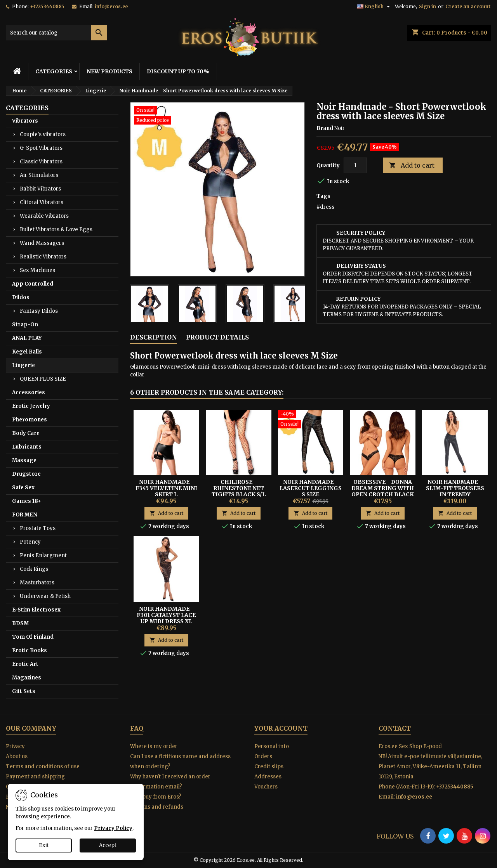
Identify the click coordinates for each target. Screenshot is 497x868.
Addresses (268, 777)
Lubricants (27, 447)
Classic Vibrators (41, 162)
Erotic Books (30, 651)
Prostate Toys (38, 528)
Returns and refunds (157, 807)
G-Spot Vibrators (41, 148)
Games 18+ (27, 501)
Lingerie (23, 365)
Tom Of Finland (33, 637)
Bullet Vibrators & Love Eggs (56, 230)
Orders (263, 756)
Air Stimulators (39, 175)
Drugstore (26, 474)
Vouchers (266, 787)
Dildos (21, 297)
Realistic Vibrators (43, 257)
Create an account (468, 6)
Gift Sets (24, 691)
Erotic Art (25, 664)
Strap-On (25, 325)
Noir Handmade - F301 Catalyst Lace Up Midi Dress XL (166, 615)
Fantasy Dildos (39, 311)
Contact (395, 728)
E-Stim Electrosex (36, 610)
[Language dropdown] (374, 7)
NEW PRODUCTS (109, 71)
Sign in (427, 6)
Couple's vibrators (43, 134)
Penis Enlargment (43, 555)
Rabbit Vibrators (40, 189)
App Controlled (33, 284)
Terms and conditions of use (43, 767)
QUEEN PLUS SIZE (43, 379)
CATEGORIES (54, 71)
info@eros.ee (111, 6)
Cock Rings (34, 569)
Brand (325, 128)
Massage (24, 460)
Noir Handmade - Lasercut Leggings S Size (311, 488)
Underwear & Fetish (45, 596)
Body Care (26, 433)
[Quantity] (355, 165)
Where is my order (154, 746)
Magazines (27, 678)
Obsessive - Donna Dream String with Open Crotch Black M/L (383, 491)
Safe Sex (23, 488)
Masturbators (37, 583)
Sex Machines (37, 270)
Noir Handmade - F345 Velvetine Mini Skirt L (166, 488)
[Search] (56, 33)
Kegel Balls (27, 352)
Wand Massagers (42, 243)
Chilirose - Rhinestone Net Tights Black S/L (239, 488)
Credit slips (269, 767)
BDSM (20, 623)
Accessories (29, 392)
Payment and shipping (35, 777)
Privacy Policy (113, 828)
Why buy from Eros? (156, 797)
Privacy (15, 746)
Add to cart (412, 165)
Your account (281, 728)
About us (17, 756)
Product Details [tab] (217, 337)
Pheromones (30, 420)
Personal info (272, 746)
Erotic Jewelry (31, 406)
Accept (108, 845)
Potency (30, 542)
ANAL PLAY (27, 338)
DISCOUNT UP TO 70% (178, 71)
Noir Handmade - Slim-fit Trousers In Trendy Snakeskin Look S (455, 491)
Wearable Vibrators (44, 216)
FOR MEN (25, 515)
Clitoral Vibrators (42, 202)
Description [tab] (154, 337)
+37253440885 (47, 6)
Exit (44, 845)
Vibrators (25, 121)
